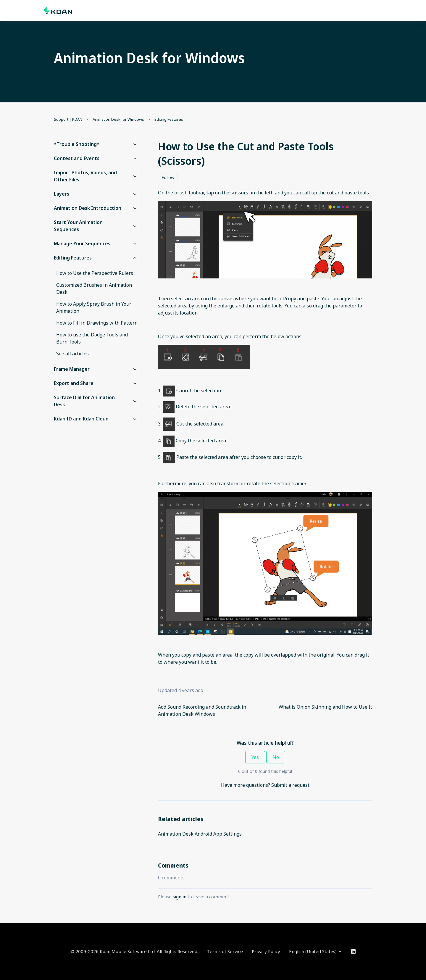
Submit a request (290, 785)
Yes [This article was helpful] (255, 757)
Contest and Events (77, 158)
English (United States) (316, 951)
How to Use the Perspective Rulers (95, 273)
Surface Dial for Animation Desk (84, 401)
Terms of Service (225, 951)
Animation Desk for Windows (118, 119)
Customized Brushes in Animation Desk (94, 288)
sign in (180, 897)
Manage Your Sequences (82, 244)
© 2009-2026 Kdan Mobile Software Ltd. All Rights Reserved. (134, 951)
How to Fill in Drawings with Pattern (97, 323)
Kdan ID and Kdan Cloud (81, 419)
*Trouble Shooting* (77, 144)
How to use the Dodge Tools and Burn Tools (92, 338)
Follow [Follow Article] (168, 177)
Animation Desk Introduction (88, 208)
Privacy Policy (266, 951)
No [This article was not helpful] (276, 757)
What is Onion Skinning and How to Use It (325, 707)
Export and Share (74, 383)
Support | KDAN (68, 119)
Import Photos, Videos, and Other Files (85, 176)
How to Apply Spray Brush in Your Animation (94, 307)
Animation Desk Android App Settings (200, 834)
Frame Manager (72, 369)
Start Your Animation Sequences (78, 226)
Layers (62, 194)
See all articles (72, 354)
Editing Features (169, 119)
